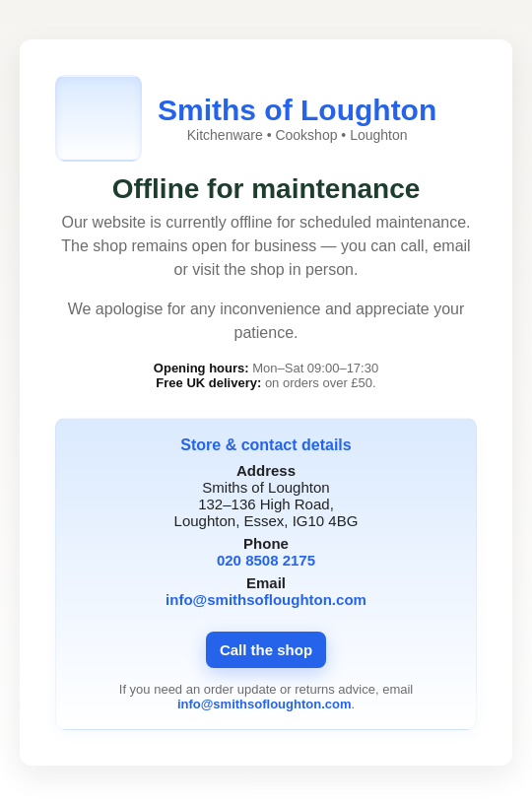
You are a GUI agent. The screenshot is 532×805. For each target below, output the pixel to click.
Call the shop (266, 650)
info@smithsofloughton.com (266, 600)
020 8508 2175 (266, 560)
